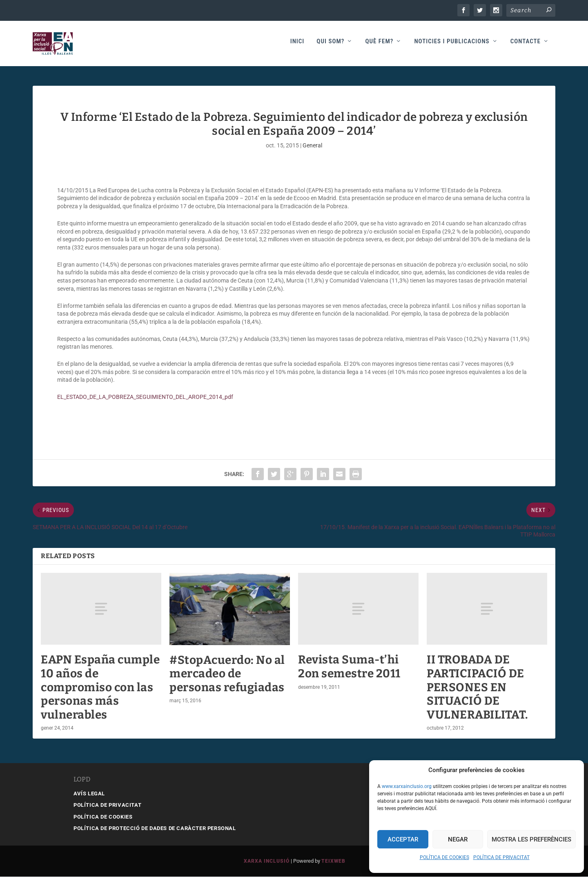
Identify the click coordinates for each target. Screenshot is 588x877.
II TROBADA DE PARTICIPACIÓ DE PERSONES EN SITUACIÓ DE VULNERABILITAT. (478, 687)
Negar (458, 839)
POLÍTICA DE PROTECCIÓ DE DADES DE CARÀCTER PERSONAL (155, 829)
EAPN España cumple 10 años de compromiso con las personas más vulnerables (100, 687)
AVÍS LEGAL (89, 794)
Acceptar (403, 839)
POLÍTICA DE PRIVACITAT (501, 857)
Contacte (526, 46)
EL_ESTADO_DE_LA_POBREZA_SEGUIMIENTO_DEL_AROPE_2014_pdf (145, 397)
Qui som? (330, 46)
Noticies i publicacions (452, 46)
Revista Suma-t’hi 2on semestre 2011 (349, 667)
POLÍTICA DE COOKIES (444, 857)
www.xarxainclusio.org (407, 786)
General (312, 146)
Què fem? (379, 46)
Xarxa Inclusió (267, 861)
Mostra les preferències (531, 839)
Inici (297, 46)
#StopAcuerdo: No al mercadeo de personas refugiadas (227, 674)
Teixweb (333, 861)
